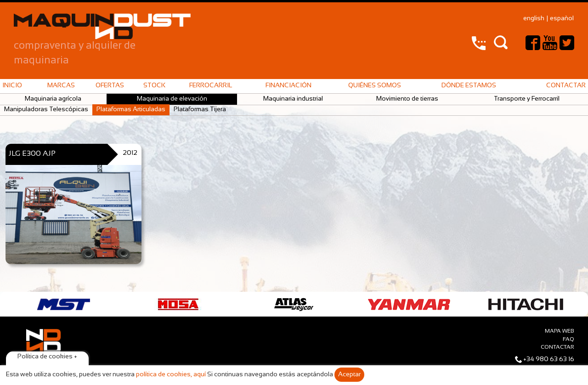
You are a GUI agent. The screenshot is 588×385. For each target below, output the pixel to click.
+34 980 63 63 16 (549, 360)
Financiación (288, 86)
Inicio (12, 86)
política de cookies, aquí (171, 375)
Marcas (61, 86)
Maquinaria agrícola (53, 99)
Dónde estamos (469, 86)
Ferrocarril (211, 86)
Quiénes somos (375, 86)
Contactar (566, 86)
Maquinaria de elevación (172, 99)
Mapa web (560, 331)
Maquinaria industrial (293, 99)
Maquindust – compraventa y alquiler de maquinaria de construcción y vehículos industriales (102, 26)
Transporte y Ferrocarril (527, 99)
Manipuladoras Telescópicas (46, 110)
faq (568, 340)
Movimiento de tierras (407, 99)
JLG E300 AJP (32, 154)
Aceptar (349, 375)
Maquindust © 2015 (43, 358)
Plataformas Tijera (200, 110)
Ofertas (110, 86)
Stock (154, 86)
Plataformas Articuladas (131, 110)
